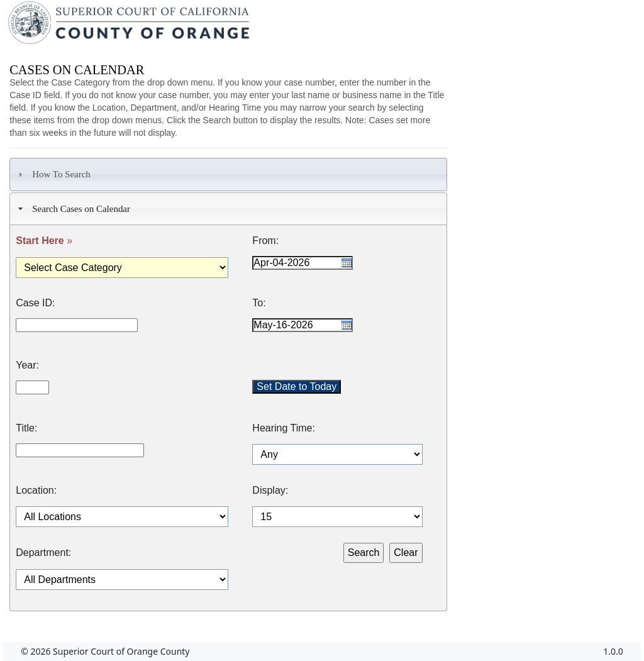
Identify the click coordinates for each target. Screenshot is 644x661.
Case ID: (35, 303)
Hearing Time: (284, 428)
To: (259, 303)
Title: (26, 428)
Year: (27, 365)
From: (265, 241)
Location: (36, 491)
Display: (270, 491)
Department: (43, 553)
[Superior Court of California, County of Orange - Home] (130, 26)
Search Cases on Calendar (73, 209)
